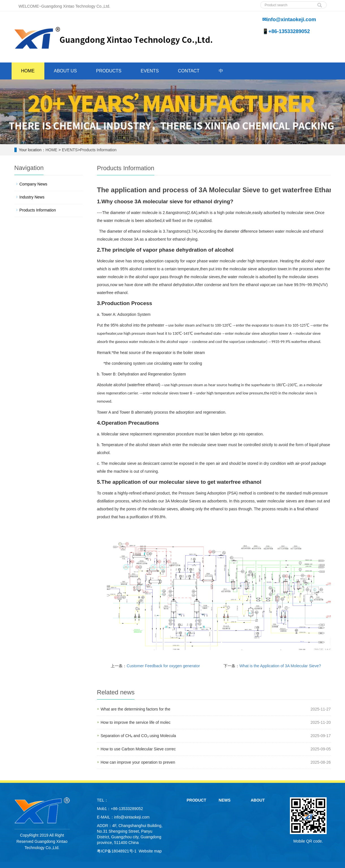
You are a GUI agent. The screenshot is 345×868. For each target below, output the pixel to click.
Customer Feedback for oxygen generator (163, 666)
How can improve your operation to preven (138, 762)
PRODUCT (197, 800)
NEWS (225, 800)
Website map (150, 851)
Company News (33, 184)
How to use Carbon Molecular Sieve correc (138, 749)
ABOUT (258, 800)
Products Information (98, 150)
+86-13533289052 (127, 809)
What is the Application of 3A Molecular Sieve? (280, 666)
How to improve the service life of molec (135, 722)
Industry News (32, 197)
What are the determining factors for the (135, 709)
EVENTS (150, 71)
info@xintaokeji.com (132, 817)
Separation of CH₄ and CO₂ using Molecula (138, 736)
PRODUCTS (109, 71)
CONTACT (189, 71)
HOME (28, 71)
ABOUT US (66, 71)
